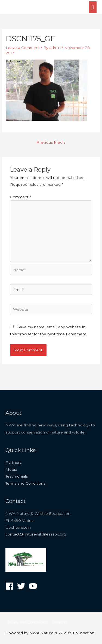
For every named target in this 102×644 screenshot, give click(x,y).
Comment (21, 197)
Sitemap (60, 622)
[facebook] (11, 586)
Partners (13, 462)
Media (11, 469)
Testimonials (17, 476)
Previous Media (51, 142)
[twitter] (22, 586)
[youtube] (34, 586)
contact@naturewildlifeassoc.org (36, 534)
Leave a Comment (23, 48)
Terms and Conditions (25, 483)
